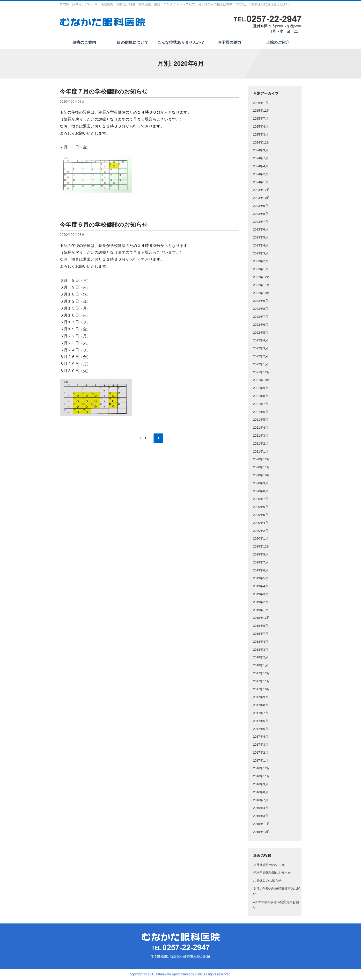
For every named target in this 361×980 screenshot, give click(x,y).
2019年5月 (261, 579)
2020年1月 (261, 539)
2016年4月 (261, 809)
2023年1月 (261, 270)
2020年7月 (261, 500)
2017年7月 (261, 714)
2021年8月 (261, 397)
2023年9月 (261, 206)
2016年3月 (261, 817)
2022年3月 (261, 349)
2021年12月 (262, 373)
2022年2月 (261, 357)
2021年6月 (261, 413)
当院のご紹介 (277, 43)
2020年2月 (261, 531)
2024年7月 (261, 159)
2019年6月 (261, 571)
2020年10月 (262, 476)
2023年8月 (261, 214)
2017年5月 (261, 730)
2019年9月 (261, 555)
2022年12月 (262, 278)
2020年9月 (261, 484)
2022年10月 (262, 294)
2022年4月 (261, 341)
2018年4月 (261, 642)
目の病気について (132, 43)
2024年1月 (261, 183)
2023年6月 (261, 230)
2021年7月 (261, 405)
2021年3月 (261, 436)
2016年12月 (262, 769)
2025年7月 (261, 119)
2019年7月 (261, 563)
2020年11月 (262, 468)
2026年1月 (261, 104)
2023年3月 (261, 254)
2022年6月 (261, 325)
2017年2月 (261, 753)
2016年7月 (261, 801)
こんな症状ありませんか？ (181, 43)
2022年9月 (261, 302)
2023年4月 (261, 246)
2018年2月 (261, 658)
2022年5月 (261, 333)
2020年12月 (262, 460)
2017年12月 (262, 674)
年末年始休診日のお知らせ (272, 874)
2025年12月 (262, 112)
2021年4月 (261, 429)
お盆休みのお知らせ (267, 882)
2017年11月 (262, 682)
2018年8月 (261, 627)
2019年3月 (261, 595)
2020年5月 (261, 515)
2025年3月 (261, 135)
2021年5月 (261, 421)
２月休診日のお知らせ (269, 866)
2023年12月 (262, 191)
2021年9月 (261, 389)
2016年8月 (261, 793)
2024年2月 (261, 175)
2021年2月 (261, 444)
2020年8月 (261, 492)
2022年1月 (261, 365)
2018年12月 (262, 619)
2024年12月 (262, 143)
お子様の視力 (229, 43)
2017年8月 (261, 706)
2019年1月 (261, 611)
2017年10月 (262, 690)
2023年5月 (261, 238)
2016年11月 (262, 777)
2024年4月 (261, 167)
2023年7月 (261, 222)
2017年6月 (261, 722)
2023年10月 (262, 199)
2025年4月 (261, 127)
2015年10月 (262, 832)
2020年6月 (261, 508)
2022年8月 (261, 310)
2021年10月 (262, 381)
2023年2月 (261, 262)
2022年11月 (262, 286)
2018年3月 (261, 650)
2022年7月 (261, 318)
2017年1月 (261, 761)
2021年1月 (261, 452)
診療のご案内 (84, 43)
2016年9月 (261, 785)
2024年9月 (261, 151)
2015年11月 (262, 825)
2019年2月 (261, 603)
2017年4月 (261, 738)
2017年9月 (261, 698)
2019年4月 (261, 587)
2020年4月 (261, 523)
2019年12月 (262, 547)
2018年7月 (261, 634)
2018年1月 (261, 666)
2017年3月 (261, 746)
